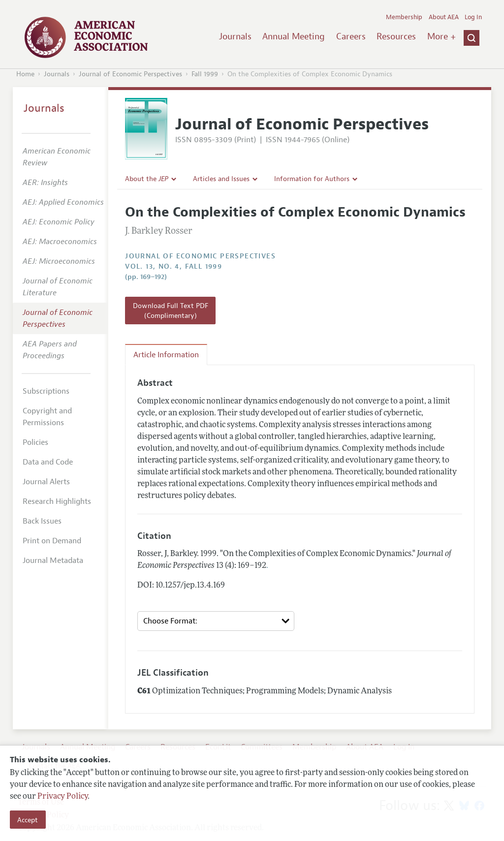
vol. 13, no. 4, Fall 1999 (173, 266)
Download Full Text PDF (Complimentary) (171, 311)
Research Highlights (57, 501)
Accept (28, 820)
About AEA (444, 17)
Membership (404, 17)
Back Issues (42, 521)
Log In (473, 17)
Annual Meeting (294, 36)
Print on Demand (52, 541)
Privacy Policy (63, 797)
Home (25, 74)
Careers (351, 36)
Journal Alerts (46, 482)
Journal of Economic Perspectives (130, 74)
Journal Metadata (53, 561)
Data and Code (48, 462)
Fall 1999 (205, 74)
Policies (35, 442)
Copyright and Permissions (47, 417)
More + (441, 36)
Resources (396, 36)
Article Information (166, 355)
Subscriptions (46, 391)
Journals (235, 36)
